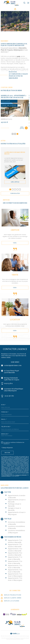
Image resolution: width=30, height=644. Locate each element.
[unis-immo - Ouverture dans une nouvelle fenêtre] (13, 615)
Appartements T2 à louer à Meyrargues (15, 575)
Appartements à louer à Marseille (17, 501)
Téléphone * (6, 427)
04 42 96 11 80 (9, 396)
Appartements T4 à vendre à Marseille (15, 550)
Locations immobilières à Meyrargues (16, 532)
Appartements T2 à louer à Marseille (15, 563)
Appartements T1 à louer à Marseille (15, 559)
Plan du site (12, 639)
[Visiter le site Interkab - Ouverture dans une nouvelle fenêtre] (22, 615)
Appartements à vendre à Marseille (17, 497)
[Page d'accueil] (11, 3)
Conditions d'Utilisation (6, 476)
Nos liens (9, 640)
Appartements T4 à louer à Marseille (15, 571)
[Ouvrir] (24, 3)
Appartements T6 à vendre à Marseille (15, 554)
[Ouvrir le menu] (28, 3)
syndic (18, 59)
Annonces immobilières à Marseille (17, 524)
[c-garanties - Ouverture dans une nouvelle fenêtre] (6, 615)
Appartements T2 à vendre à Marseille (15, 542)
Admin (27, 639)
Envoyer (7, 453)
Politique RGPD (15, 640)
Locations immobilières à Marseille (16, 528)
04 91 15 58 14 (8, 384)
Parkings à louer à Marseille (15, 505)
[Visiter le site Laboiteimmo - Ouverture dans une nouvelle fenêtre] (15, 634)
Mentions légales (20, 639)
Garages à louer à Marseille (14, 510)
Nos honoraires (5, 639)
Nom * (4, 405)
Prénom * (5, 413)
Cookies (22, 640)
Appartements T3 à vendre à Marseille (15, 546)
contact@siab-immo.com (13, 366)
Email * (4, 420)
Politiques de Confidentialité (21, 476)
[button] (13, 26)
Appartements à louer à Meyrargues (17, 514)
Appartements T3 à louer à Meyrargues (15, 580)
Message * (5, 434)
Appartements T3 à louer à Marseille (15, 567)
